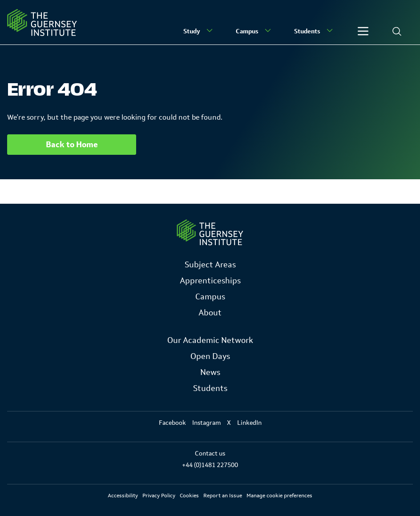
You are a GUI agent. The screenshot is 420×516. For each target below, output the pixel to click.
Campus (254, 31)
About (210, 313)
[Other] (363, 31)
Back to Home (72, 145)
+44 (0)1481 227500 (210, 465)
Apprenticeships (210, 281)
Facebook (172, 423)
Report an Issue (223, 496)
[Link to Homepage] (210, 232)
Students (314, 31)
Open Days (210, 356)
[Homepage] (42, 22)
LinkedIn (249, 423)
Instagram (206, 423)
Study (199, 31)
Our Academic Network (210, 340)
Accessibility (123, 496)
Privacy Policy (159, 496)
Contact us (210, 453)
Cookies (189, 496)
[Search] (397, 31)
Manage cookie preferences (279, 496)
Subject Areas (210, 265)
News (210, 372)
